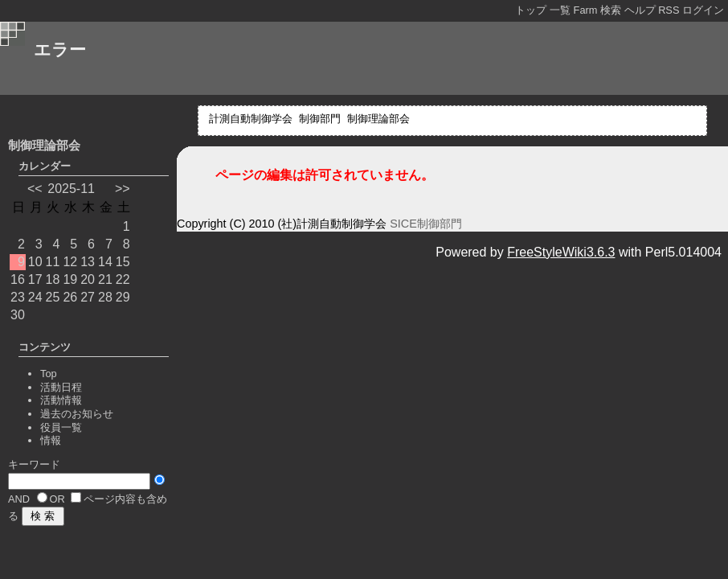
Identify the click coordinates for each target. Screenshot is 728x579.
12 (70, 262)
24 (35, 297)
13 (88, 262)
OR (57, 499)
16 (18, 279)
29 (123, 297)
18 (53, 279)
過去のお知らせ (77, 414)
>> (123, 189)
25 (53, 297)
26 (70, 297)
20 (88, 279)
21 (105, 279)
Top (49, 374)
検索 (611, 10)
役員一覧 (61, 427)
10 (35, 262)
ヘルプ (640, 10)
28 (105, 297)
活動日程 (61, 387)
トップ (531, 10)
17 (35, 279)
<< (35, 189)
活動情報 (61, 400)
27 (88, 297)
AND (19, 499)
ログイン (703, 10)
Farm (586, 10)
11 (53, 262)
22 (123, 279)
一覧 (560, 10)
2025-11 (71, 189)
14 (105, 262)
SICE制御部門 (426, 224)
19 (70, 279)
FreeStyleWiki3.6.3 (561, 252)
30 (18, 315)
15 (123, 262)
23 (18, 297)
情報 (51, 440)
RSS (669, 10)
